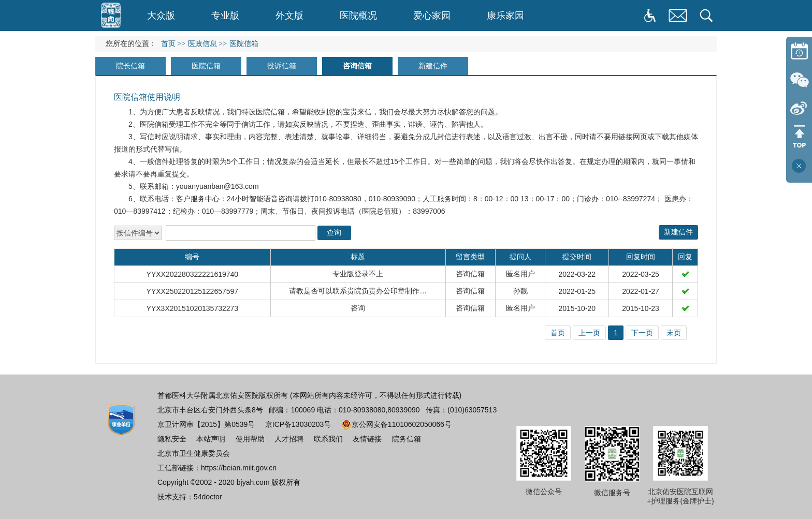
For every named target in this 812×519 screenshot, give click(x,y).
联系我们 (328, 439)
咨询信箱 (357, 66)
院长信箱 (130, 66)
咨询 (358, 308)
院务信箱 (407, 439)
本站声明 (211, 439)
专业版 (225, 16)
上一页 (589, 333)
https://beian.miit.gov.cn (239, 468)
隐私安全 (172, 439)
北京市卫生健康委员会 (194, 453)
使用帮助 (250, 439)
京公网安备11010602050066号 (396, 424)
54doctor (208, 497)
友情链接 (367, 439)
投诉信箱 (282, 66)
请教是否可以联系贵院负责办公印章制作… (358, 291)
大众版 (161, 16)
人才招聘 (289, 439)
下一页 (642, 333)
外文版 (289, 16)
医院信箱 (206, 66)
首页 (168, 44)
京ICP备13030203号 (298, 424)
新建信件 (433, 66)
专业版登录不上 (358, 274)
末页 (674, 333)
